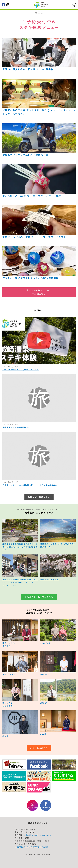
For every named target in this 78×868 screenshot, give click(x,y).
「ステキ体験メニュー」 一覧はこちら (39, 292)
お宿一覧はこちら (39, 748)
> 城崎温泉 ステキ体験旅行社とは (32, 847)
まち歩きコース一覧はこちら (39, 597)
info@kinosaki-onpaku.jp (38, 835)
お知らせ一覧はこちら (39, 497)
